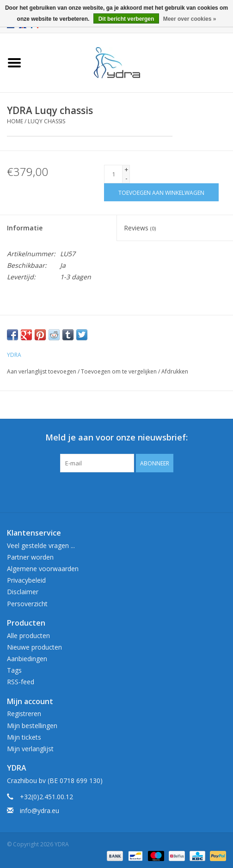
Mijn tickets (24, 737)
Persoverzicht (27, 604)
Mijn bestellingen (32, 726)
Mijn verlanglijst (30, 749)
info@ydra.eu (40, 811)
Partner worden (30, 557)
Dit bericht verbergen (126, 19)
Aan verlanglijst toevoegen (42, 371)
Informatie (25, 228)
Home (15, 121)
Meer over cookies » (190, 19)
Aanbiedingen (27, 659)
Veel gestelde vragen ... (41, 546)
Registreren (24, 714)
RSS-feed (21, 682)
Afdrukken (175, 371)
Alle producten (28, 636)
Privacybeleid (26, 580)
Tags (14, 670)
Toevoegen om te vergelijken (120, 371)
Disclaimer (23, 592)
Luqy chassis (46, 121)
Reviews (140, 228)
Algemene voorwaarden (43, 569)
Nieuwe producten (34, 647)
